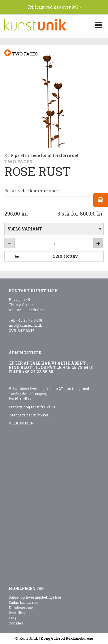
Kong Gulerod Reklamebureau (67, 638)
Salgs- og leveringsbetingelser (35, 597)
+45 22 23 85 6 (36, 372)
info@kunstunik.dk (25, 325)
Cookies (16, 623)
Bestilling (17, 613)
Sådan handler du (23, 602)
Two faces (21, 53)
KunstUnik (29, 638)
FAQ (12, 618)
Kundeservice (21, 608)
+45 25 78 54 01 (29, 320)
